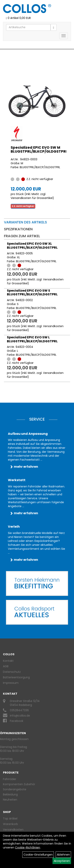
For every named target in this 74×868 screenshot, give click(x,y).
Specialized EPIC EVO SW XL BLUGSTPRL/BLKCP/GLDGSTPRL (32, 246)
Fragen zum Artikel (22, 236)
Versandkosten (13, 830)
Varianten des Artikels (25, 222)
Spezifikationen (18, 229)
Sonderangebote (15, 789)
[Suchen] (54, 27)
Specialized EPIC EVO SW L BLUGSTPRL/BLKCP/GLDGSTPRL (32, 339)
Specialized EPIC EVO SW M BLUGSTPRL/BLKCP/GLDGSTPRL (39, 149)
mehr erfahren (26, 467)
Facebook (17, 721)
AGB (6, 666)
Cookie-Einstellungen (38, 855)
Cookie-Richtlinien (28, 847)
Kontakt (8, 661)
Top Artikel (10, 819)
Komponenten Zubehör (19, 784)
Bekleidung (10, 794)
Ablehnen (63, 855)
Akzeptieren (62, 861)
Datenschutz (12, 672)
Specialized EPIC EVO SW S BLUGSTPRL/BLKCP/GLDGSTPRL (32, 293)
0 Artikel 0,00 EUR (18, 18)
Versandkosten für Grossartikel (32, 198)
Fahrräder (10, 779)
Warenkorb (10, 824)
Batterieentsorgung (16, 677)
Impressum (11, 683)
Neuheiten (10, 800)
